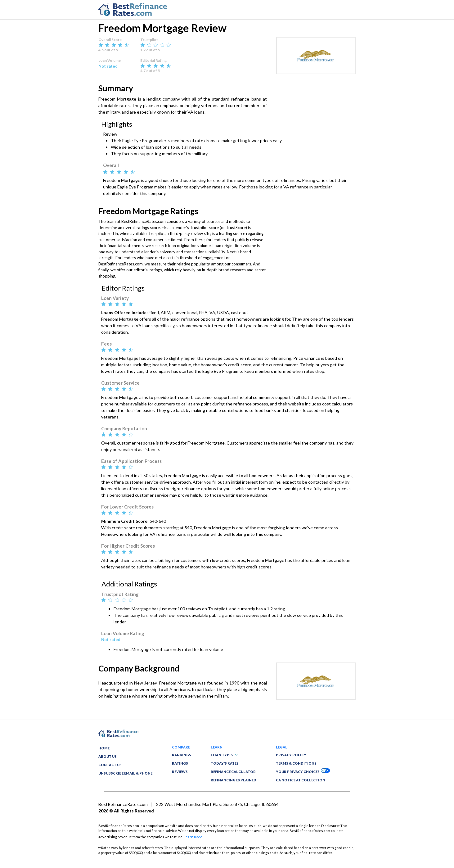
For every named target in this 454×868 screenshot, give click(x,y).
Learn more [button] (193, 837)
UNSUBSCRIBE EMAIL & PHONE (125, 773)
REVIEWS (180, 772)
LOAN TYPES (224, 755)
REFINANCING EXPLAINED (234, 780)
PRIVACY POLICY (291, 755)
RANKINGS (182, 755)
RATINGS (180, 763)
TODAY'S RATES (225, 763)
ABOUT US (108, 756)
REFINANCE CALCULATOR (233, 772)
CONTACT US (110, 765)
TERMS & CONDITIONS (296, 763)
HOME (104, 748)
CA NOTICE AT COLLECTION (301, 780)
